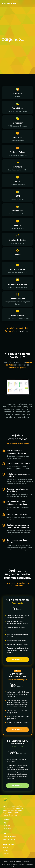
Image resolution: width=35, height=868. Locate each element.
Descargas (6, 826)
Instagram (6, 853)
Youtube (6, 848)
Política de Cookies (9, 839)
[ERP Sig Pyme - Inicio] (9, 4)
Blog (4, 823)
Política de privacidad (10, 837)
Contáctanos (7, 829)
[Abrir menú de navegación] (31, 4)
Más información (17, 660)
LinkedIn (6, 851)
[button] (17, 93)
